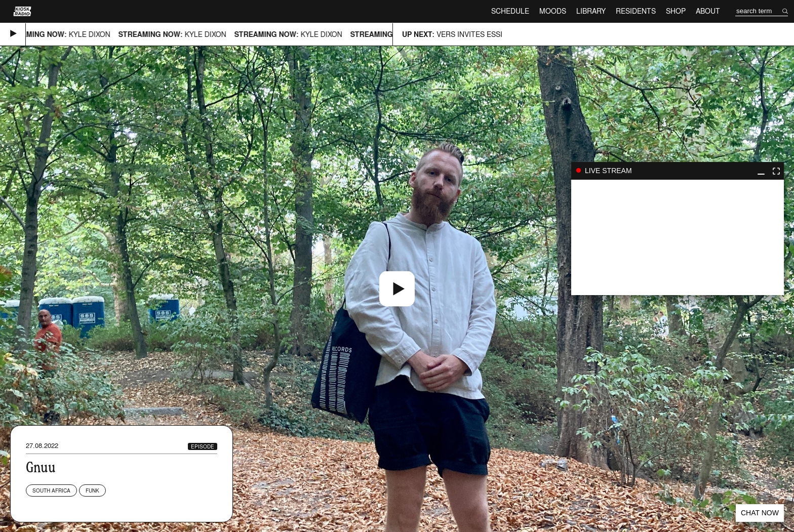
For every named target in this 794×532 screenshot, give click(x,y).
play (678, 237)
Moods (553, 11)
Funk (92, 490)
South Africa (51, 490)
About (708, 11)
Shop (676, 11)
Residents (636, 11)
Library (591, 11)
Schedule (510, 11)
